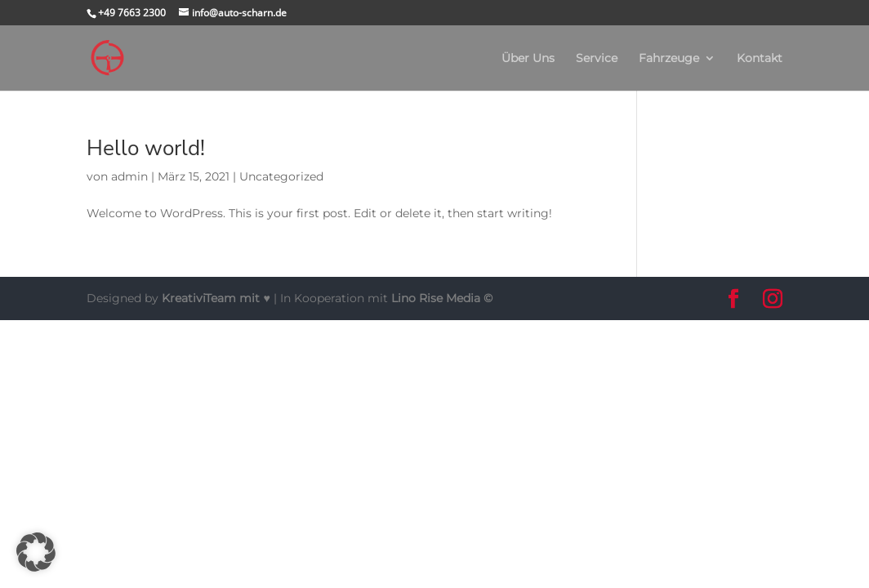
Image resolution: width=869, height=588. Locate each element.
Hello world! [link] (146, 148)
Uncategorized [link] (281, 176)
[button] (733, 300)
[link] (107, 57)
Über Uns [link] (528, 59)
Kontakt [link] (760, 59)
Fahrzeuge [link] (669, 59)
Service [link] (597, 59)
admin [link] (129, 176)
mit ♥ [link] (217, 298)
